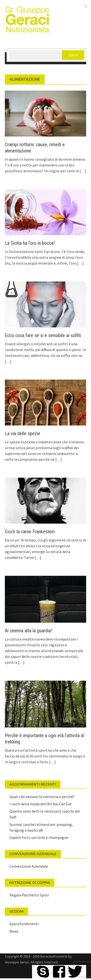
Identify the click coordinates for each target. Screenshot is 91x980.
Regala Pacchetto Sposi (29, 895)
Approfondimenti (24, 924)
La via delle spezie (23, 433)
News (14, 931)
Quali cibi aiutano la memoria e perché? (42, 797)
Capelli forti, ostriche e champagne (39, 837)
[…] (83, 171)
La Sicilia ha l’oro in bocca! (30, 243)
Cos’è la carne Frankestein (30, 532)
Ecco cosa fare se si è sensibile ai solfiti (43, 335)
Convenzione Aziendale (29, 866)
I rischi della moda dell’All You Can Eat (41, 804)
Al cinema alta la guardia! (28, 631)
